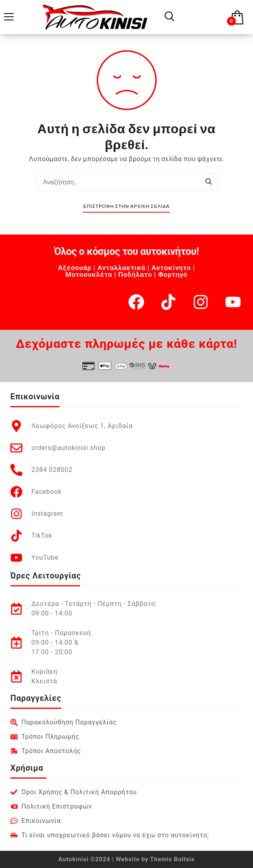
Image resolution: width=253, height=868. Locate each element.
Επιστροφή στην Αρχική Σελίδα (126, 206)
